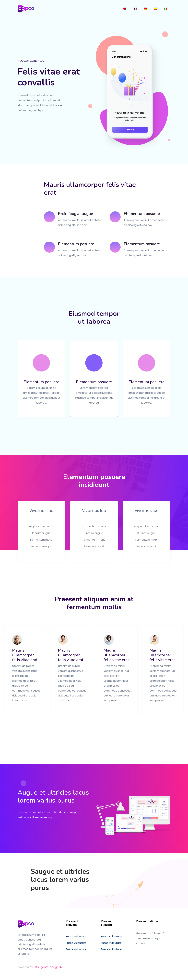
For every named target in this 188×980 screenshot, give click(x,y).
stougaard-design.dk (48, 967)
